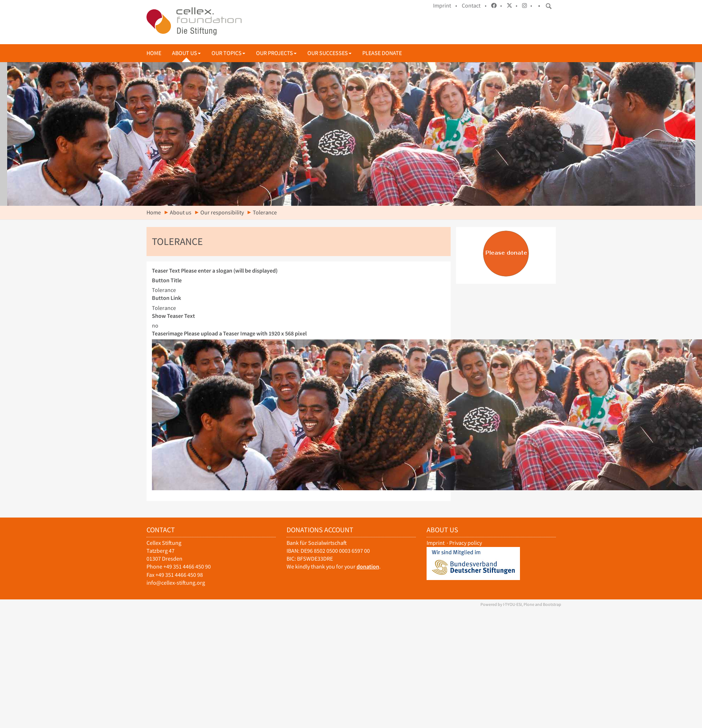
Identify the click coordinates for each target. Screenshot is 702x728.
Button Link (166, 298)
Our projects (276, 53)
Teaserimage (229, 333)
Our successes (329, 53)
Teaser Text (215, 271)
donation (368, 567)
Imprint (436, 543)
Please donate (382, 53)
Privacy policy (466, 543)
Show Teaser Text (173, 316)
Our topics (228, 53)
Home (154, 53)
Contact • (474, 6)
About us (186, 53)
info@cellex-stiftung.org (176, 583)
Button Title (167, 280)
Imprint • (445, 6)
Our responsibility (222, 212)
